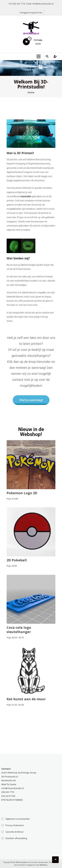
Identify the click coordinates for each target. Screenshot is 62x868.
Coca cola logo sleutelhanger (19, 630)
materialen (26, 196)
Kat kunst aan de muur (26, 699)
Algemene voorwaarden (18, 819)
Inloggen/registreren (31, 12)
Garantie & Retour (15, 832)
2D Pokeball (17, 560)
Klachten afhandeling (16, 838)
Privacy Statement (15, 825)
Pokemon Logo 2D (22, 493)
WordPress (44, 865)
